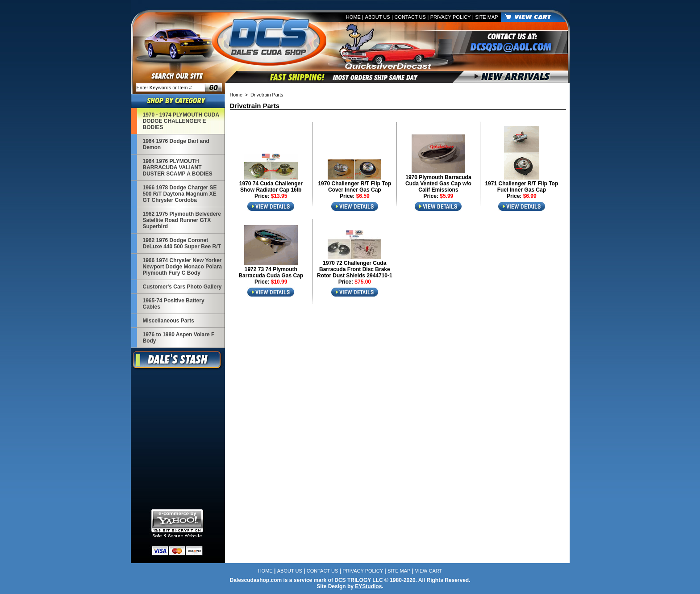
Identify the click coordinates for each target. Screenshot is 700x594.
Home (353, 17)
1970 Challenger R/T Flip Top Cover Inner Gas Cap (354, 187)
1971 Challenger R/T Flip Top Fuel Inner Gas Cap (521, 187)
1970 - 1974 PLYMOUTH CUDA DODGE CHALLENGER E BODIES (181, 121)
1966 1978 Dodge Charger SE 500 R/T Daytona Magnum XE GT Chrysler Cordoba (180, 194)
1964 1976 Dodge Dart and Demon (176, 144)
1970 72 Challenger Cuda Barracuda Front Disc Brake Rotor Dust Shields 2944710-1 (355, 269)
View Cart (428, 571)
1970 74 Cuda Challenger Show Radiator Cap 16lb (271, 187)
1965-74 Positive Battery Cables (174, 304)
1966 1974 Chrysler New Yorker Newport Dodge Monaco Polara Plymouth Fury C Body (182, 267)
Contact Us (410, 17)
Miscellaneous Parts (169, 321)
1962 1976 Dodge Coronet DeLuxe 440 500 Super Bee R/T (182, 243)
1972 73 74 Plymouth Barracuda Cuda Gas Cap (271, 272)
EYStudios (368, 586)
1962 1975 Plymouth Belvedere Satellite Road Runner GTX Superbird (182, 220)
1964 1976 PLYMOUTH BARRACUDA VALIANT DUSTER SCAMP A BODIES (178, 167)
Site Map (486, 17)
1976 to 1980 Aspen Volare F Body (179, 338)
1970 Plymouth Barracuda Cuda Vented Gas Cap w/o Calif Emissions (438, 184)
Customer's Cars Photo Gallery (182, 287)
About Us (378, 17)
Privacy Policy (451, 17)
